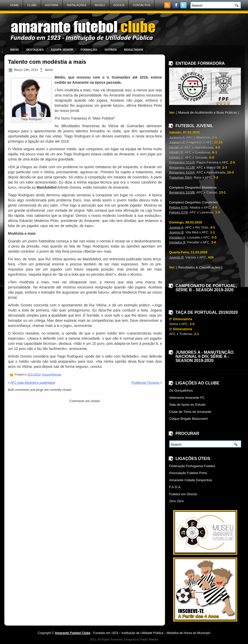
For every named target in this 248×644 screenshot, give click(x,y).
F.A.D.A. (175, 487)
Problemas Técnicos (145, 383)
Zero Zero (176, 501)
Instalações (77, 5)
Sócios (119, 5)
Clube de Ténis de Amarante (190, 412)
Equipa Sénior (62, 50)
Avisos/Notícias (52, 374)
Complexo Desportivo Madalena (193, 187)
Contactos (141, 5)
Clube (32, 5)
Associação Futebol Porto (188, 473)
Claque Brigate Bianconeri (188, 419)
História (52, 5)
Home (14, 5)
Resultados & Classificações (199, 267)
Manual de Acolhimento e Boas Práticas (208, 112)
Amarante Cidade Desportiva (190, 480)
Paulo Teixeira (149, 639)
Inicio (15, 50)
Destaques (35, 50)
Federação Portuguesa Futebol (192, 466)
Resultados (133, 50)
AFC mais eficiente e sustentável (33, 383)
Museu (100, 5)
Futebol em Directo (183, 494)
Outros (111, 50)
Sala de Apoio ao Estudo (187, 405)
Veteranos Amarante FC (187, 398)
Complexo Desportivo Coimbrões (194, 202)
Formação (89, 50)
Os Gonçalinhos (181, 390)
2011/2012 (34, 374)
